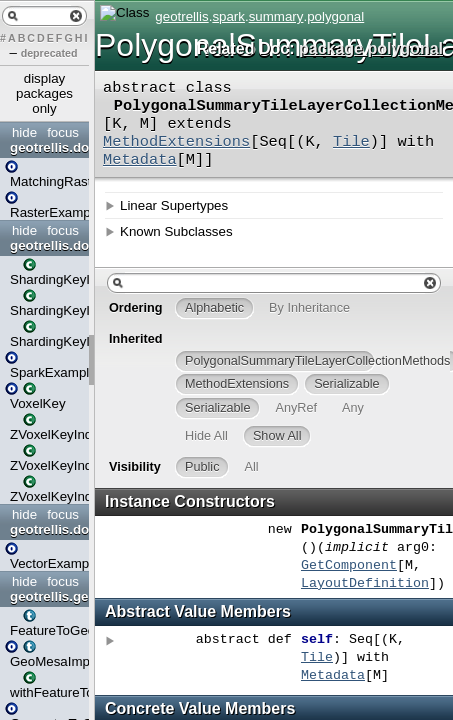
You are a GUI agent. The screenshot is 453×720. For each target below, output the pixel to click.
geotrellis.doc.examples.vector (47, 529)
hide (24, 132)
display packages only (44, 93)
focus (63, 132)
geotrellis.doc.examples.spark (47, 245)
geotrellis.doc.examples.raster (47, 147)
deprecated (49, 53)
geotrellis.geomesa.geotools (47, 596)
